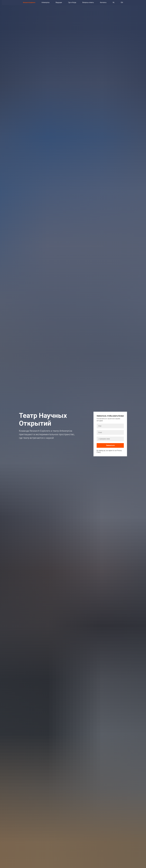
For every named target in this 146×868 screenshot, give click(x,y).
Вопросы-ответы (88, 2)
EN (122, 2)
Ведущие (59, 2)
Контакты (103, 2)
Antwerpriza (45, 2)
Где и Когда (72, 2)
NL (114, 2)
